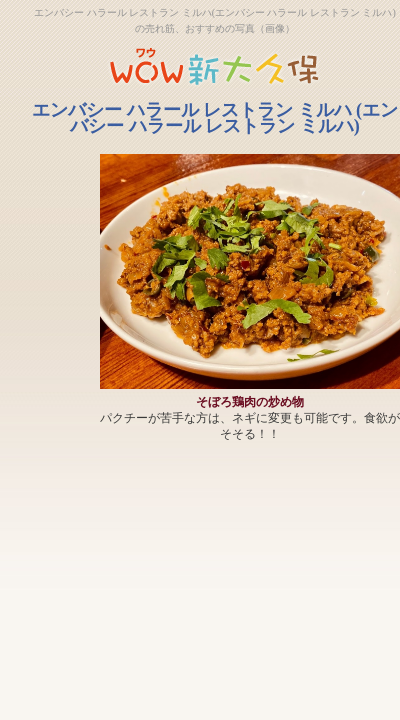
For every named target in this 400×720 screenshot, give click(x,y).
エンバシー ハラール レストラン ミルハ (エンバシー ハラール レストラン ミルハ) (215, 118)
